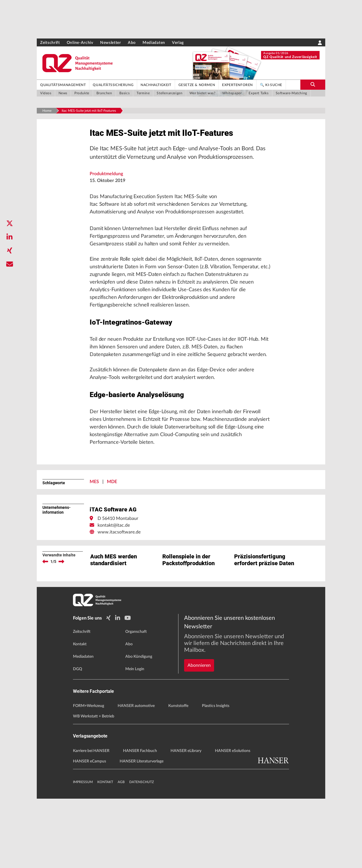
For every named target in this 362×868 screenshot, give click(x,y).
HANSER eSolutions (233, 820)
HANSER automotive (136, 775)
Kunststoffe (178, 775)
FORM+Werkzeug (89, 775)
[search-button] (313, 85)
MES (94, 553)
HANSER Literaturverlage (142, 831)
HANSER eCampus (90, 831)
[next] (61, 633)
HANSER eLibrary (186, 820)
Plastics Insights (216, 775)
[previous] (45, 633)
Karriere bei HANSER (91, 820)
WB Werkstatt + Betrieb (94, 786)
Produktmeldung (106, 190)
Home (47, 111)
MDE (112, 553)
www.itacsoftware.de (119, 603)
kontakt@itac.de (114, 596)
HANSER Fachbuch (140, 820)
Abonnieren (199, 715)
